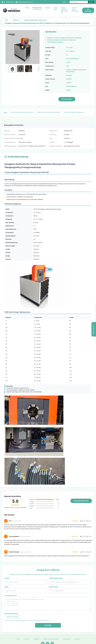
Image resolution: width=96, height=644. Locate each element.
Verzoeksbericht (11, 596)
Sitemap (77, 640)
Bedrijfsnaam (54, 587)
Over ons (56, 9)
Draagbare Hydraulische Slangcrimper (35, 20)
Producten (37, 8)
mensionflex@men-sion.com (25, 2)
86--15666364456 (9, 2)
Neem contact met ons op (64, 10)
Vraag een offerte (75, 10)
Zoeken (91, 2)
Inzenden (48, 625)
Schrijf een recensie (81, 501)
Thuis (27, 8)
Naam (7, 587)
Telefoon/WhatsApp (56, 578)
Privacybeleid (67, 640)
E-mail (7, 578)
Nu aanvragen (88, 10)
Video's (48, 8)
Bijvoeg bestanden (11, 614)
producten (36, 640)
